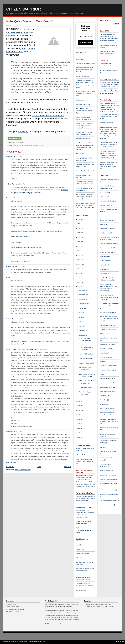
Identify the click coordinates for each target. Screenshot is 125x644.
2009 (79, 401)
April (81, 322)
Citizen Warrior (24, 9)
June (81, 317)
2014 (79, 269)
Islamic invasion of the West (108, 338)
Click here (85, 501)
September (83, 304)
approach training (105, 205)
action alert (103, 197)
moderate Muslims (106, 349)
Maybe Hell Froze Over (86, 354)
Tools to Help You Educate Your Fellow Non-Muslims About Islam (85, 94)
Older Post (67, 467)
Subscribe (85, 43)
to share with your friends (108, 475)
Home (39, 467)
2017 (79, 255)
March (81, 326)
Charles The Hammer (106, 220)
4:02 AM (19, 431)
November (82, 295)
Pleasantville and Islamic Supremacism (59, 606)
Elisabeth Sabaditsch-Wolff (108, 244)
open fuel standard (106, 357)
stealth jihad (104, 404)
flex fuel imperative (106, 261)
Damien (9, 198)
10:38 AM (43, 349)
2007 (79, 410)
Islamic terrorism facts (107, 344)
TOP (123, 642)
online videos (104, 353)
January (82, 335)
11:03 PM (22, 266)
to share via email (105, 471)
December (82, 290)
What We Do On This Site (83, 76)
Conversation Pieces (85, 387)
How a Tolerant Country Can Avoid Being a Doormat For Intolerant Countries (84, 197)
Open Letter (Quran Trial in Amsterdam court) (22, 349)
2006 (79, 415)
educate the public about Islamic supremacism (28, 145)
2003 (79, 428)
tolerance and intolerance (108, 479)
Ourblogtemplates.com (34, 642)
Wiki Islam (79, 558)
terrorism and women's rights (108, 451)
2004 (79, 424)
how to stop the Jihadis (107, 312)
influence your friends (106, 329)
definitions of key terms (107, 229)
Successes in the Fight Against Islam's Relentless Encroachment (85, 571)
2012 (79, 278)
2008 (79, 406)
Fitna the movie (105, 256)
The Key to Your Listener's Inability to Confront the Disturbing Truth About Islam (84, 126)
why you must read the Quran (109, 505)
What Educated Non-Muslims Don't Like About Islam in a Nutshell (85, 70)
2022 (79, 233)
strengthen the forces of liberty (109, 428)
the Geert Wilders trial (17, 32)
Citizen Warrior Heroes (13, 607)
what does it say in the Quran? (109, 483)
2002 (79, 433)
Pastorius (23, 132)
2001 (79, 437)
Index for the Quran (82, 455)
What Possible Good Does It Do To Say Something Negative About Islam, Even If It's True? (85, 205)
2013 (79, 273)
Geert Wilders (104, 269)
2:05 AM (19, 156)
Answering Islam (81, 590)
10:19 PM (17, 198)
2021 (79, 237)
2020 (79, 242)
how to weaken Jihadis (107, 325)
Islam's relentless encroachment (48, 116)
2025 (79, 219)
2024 (79, 224)
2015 (79, 264)
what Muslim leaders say (107, 490)
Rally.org (112, 36)
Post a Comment (12, 463)
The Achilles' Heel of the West (85, 171)
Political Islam (80, 549)
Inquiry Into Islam (11, 604)
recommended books (106, 383)
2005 (79, 419)
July (81, 313)
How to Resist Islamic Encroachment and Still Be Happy (84, 111)
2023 (79, 228)
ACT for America (105, 192)
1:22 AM (21, 319)
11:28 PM (17, 278)
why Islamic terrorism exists (108, 501)
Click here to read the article (54, 624)
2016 (79, 260)
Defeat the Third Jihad (12, 612)
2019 (79, 246)
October (82, 299)
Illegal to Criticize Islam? (86, 363)
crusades (103, 224)
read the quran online (106, 379)
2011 (79, 282)
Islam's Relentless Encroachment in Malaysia (85, 341)
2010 (79, 287)
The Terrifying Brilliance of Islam (85, 63)
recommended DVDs (106, 387)
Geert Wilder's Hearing (86, 359)
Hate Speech (80, 154)
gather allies (104, 265)
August (81, 308)
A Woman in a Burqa (82, 100)
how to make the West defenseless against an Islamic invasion (109, 297)
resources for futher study (108, 391)
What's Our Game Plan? (83, 104)
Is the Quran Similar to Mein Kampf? (30, 21)
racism (102, 374)
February (82, 331)
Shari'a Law (103, 400)
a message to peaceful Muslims (109, 179)
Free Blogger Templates (10, 642)
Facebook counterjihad (107, 248)
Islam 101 (79, 545)
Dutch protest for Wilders (20, 237)
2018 (79, 251)
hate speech (104, 274)
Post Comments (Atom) (23, 470)
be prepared (104, 216)
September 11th (105, 396)
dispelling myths (105, 233)
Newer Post (10, 467)
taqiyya (103, 138)
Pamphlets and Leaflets (83, 139)
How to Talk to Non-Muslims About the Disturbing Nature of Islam (109, 319)
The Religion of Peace (82, 554)
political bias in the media (108, 366)
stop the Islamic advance (107, 408)
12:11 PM (22, 184)
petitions (102, 361)
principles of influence (107, 370)
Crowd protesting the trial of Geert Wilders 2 (27, 247)
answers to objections (107, 201)
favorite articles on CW (107, 252)
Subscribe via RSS (82, 53)
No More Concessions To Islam (15, 609)
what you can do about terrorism (109, 494)
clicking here (104, 38)
